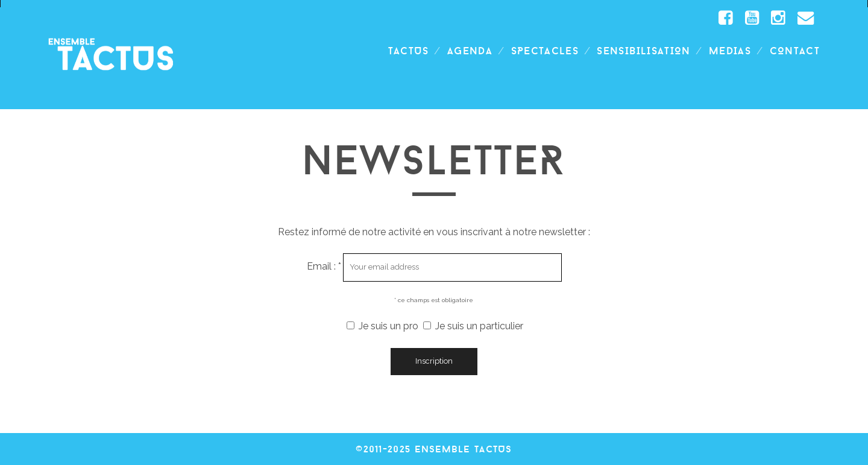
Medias (730, 51)
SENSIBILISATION (643, 51)
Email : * (325, 266)
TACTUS (409, 51)
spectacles (545, 51)
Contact (795, 51)
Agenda (470, 51)
